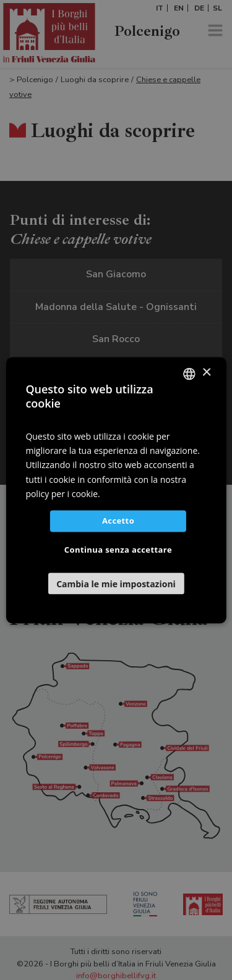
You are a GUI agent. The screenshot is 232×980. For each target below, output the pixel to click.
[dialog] (116, 490)
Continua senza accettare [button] (118, 550)
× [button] (206, 373)
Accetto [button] (118, 521)
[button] (116, 583)
